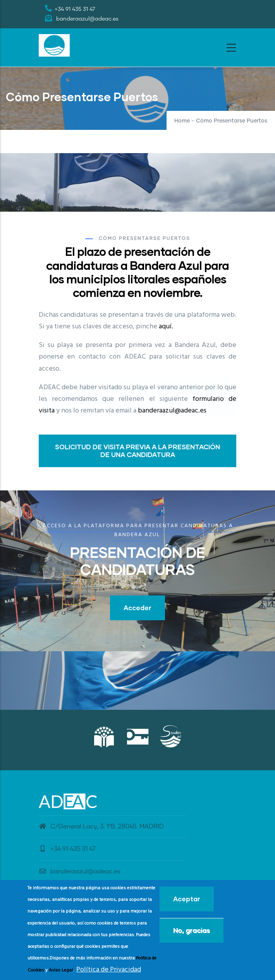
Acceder (137, 608)
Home (182, 121)
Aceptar (187, 899)
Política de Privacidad (109, 970)
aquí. (166, 327)
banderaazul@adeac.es (172, 411)
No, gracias (192, 930)
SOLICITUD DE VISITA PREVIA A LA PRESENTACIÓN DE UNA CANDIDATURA (137, 451)
